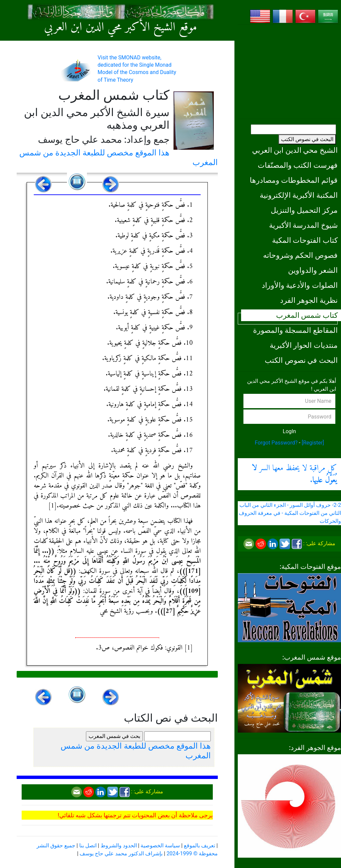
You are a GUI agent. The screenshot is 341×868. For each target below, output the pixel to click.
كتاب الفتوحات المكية (305, 240)
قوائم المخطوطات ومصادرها (294, 180)
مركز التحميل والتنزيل (304, 210)
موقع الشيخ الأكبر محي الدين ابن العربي (121, 28)
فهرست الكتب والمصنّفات (298, 165)
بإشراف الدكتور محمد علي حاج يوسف (121, 853)
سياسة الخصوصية (160, 845)
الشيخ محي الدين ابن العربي (295, 150)
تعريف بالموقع (199, 845)
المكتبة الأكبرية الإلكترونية (299, 195)
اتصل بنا (88, 845)
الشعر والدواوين (313, 270)
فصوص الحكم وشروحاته (300, 255)
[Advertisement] (289, 72)
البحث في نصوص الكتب (307, 139)
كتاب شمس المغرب (307, 315)
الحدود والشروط (119, 845)
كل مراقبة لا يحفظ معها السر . (294, 474)
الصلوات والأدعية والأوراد (300, 285)
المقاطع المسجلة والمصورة (295, 330)
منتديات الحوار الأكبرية (304, 345)
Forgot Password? (276, 443)
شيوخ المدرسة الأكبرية (303, 225)
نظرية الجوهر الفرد (309, 300)
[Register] (313, 443)
